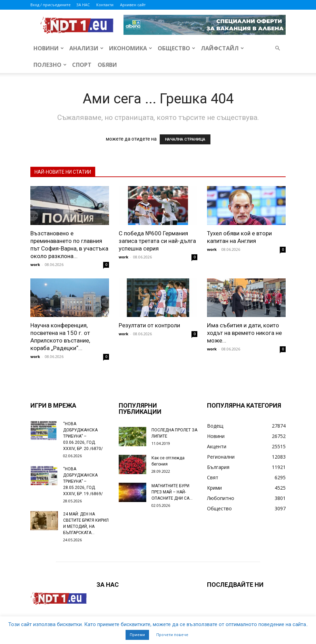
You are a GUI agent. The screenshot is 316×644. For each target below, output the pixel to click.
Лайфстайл (222, 48)
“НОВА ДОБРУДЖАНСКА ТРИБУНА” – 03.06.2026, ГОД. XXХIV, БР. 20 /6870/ (83, 436)
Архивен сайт (133, 5)
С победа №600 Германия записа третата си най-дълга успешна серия (157, 241)
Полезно (50, 65)
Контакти (105, 5)
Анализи (86, 48)
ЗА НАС (83, 5)
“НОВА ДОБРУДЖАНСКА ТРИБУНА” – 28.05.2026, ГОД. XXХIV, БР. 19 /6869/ (83, 481)
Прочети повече (172, 635)
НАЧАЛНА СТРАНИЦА (185, 139)
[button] (277, 48)
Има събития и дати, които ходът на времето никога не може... (244, 333)
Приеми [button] (137, 635)
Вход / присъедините (51, 5)
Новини (49, 48)
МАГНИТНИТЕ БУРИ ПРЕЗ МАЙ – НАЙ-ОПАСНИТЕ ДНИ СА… (172, 492)
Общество (176, 48)
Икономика (131, 48)
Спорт (82, 65)
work (35, 264)
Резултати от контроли (149, 325)
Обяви (107, 65)
